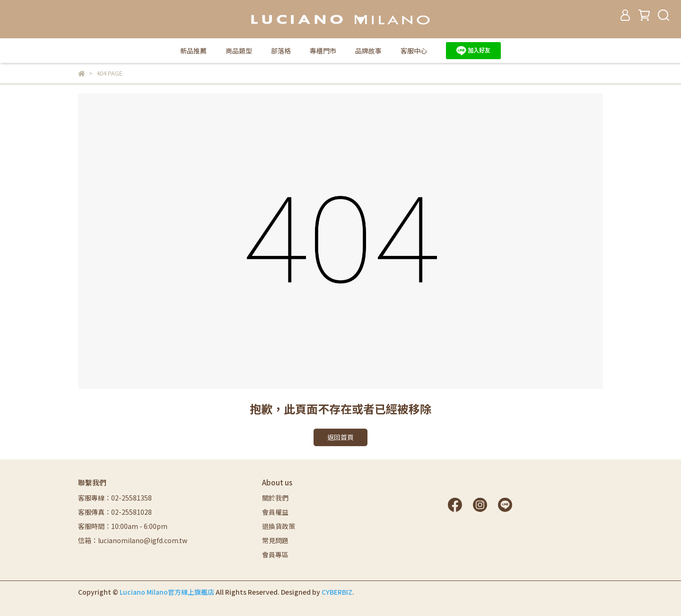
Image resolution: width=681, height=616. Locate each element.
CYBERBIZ (337, 592)
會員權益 (275, 512)
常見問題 (275, 540)
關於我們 (275, 498)
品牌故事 (368, 51)
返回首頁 (340, 437)
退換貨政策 (279, 526)
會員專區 (275, 554)
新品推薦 (193, 51)
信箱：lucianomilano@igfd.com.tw (133, 540)
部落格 (281, 51)
